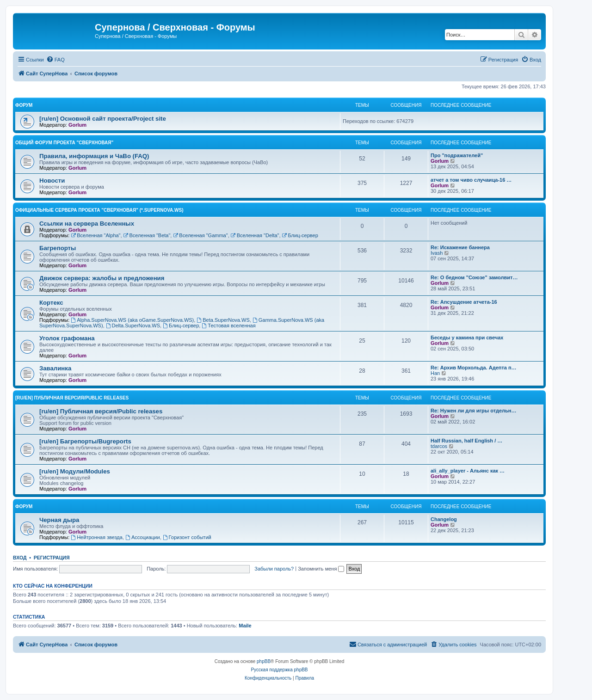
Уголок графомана (67, 338)
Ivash (437, 253)
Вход (20, 558)
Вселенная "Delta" (255, 235)
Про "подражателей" (457, 155)
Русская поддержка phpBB (279, 670)
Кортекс (51, 303)
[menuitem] (55, 60)
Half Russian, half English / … (466, 441)
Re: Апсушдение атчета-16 (464, 302)
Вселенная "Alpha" (96, 235)
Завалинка (55, 368)
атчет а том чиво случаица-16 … (471, 180)
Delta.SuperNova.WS (133, 325)
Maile (245, 626)
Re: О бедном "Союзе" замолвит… (474, 277)
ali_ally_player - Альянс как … (468, 471)
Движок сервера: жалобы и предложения (102, 278)
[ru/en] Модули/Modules (75, 471)
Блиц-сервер (300, 235)
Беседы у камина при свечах (467, 338)
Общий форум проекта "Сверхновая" (64, 143)
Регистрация (52, 558)
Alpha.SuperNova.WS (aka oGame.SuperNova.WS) (132, 320)
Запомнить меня (321, 569)
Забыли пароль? (274, 569)
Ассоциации (143, 537)
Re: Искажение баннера (460, 247)
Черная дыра (59, 520)
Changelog (444, 519)
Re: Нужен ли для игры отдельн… (473, 411)
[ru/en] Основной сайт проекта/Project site (103, 119)
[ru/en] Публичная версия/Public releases (72, 398)
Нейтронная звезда (97, 537)
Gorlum (77, 125)
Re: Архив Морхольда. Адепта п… (474, 368)
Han (435, 373)
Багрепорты (58, 248)
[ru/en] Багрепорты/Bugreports (85, 441)
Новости (52, 181)
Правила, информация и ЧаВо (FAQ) (94, 156)
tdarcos (439, 446)
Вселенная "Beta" (147, 235)
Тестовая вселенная (228, 325)
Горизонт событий (187, 537)
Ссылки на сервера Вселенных (87, 224)
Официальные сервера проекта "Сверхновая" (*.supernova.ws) (99, 210)
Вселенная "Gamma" (200, 235)
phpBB (264, 661)
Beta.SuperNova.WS (223, 320)
